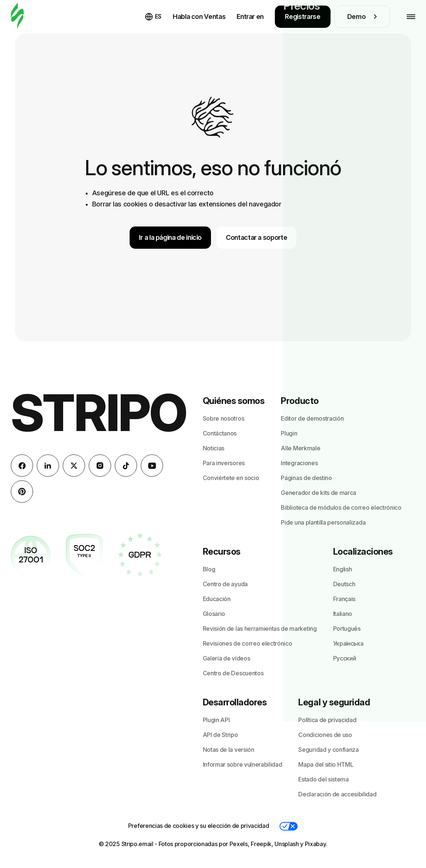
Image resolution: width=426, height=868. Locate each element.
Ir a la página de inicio (170, 237)
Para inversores (224, 463)
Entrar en (250, 17)
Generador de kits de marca (318, 493)
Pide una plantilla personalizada (323, 522)
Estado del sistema (323, 779)
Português (347, 629)
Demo (362, 17)
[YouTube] (152, 466)
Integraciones (299, 463)
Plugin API (216, 720)
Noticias (214, 448)
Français (344, 599)
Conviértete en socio (231, 478)
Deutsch (344, 584)
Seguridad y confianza (328, 750)
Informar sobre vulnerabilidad (243, 764)
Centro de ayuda (225, 584)
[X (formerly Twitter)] (74, 466)
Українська (348, 643)
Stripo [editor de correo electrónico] (99, 413)
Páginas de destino (306, 478)
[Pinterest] (22, 492)
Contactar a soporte (256, 237)
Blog (209, 569)
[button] (289, 826)
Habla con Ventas (199, 17)
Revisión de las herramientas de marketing (260, 629)
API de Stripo (220, 735)
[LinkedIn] (48, 466)
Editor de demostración (312, 418)
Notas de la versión (229, 750)
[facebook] (22, 466)
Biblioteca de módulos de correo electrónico (341, 508)
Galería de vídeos (227, 658)
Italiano (343, 614)
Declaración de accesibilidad (337, 794)
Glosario (214, 614)
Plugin (289, 433)
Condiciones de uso (325, 735)
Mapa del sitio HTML (326, 764)
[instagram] (100, 466)
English (343, 569)
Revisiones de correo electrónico (248, 643)
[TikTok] (126, 466)
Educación (217, 599)
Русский (345, 658)
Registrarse (303, 17)
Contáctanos (220, 433)
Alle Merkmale (300, 448)
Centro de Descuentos (233, 673)
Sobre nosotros (224, 418)
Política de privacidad (327, 720)
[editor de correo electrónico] (17, 17)
